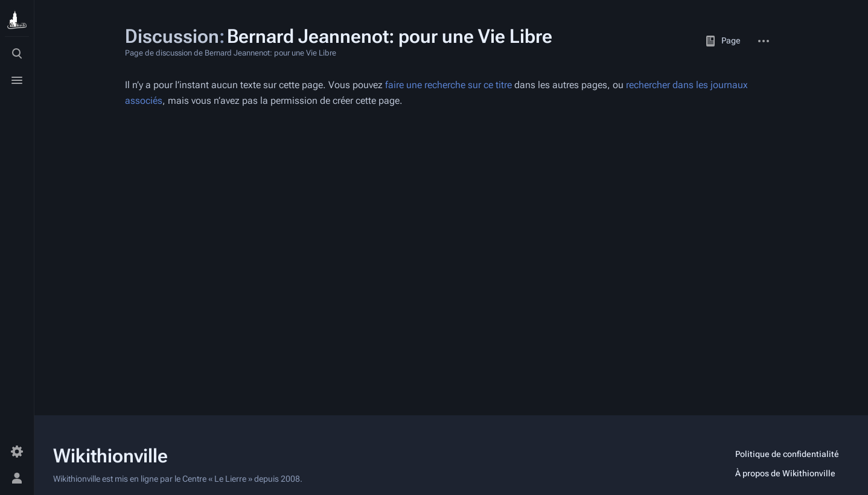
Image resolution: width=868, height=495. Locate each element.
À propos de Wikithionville (785, 473)
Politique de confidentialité (787, 454)
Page (723, 41)
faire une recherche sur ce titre (448, 85)
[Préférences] (17, 452)
